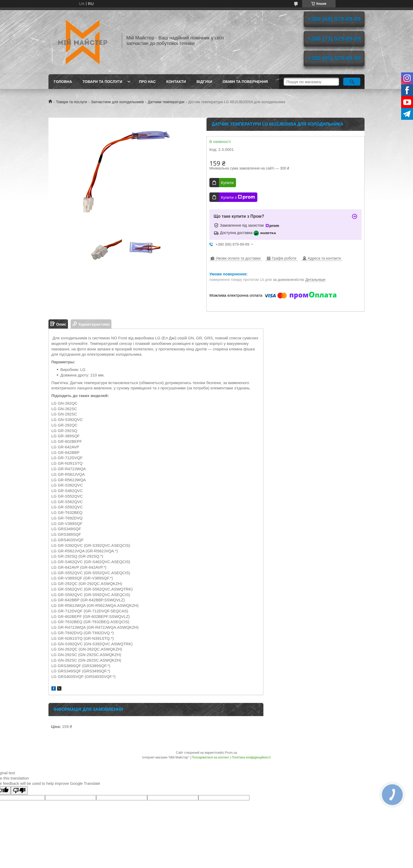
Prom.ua (231, 753)
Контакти (176, 82)
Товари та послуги (102, 82)
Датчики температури (166, 102)
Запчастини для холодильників (117, 102)
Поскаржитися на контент (210, 757)
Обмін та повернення (245, 82)
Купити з (238, 197)
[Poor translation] (19, 790)
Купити (227, 183)
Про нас (147, 82)
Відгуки (204, 82)
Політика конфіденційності (251, 757)
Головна (63, 82)
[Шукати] (352, 82)
